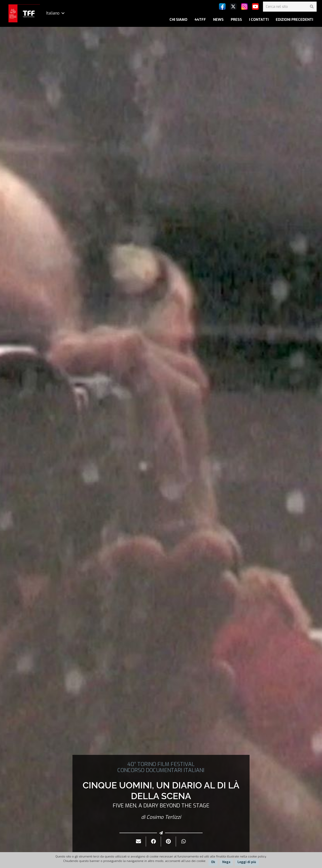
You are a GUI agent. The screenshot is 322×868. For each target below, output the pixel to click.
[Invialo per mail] (139, 842)
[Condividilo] (154, 842)
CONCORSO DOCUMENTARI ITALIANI (161, 770)
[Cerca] (312, 7)
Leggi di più (247, 862)
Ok (213, 862)
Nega (226, 862)
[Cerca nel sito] (290, 7)
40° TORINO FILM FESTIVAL (161, 764)
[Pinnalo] (168, 842)
